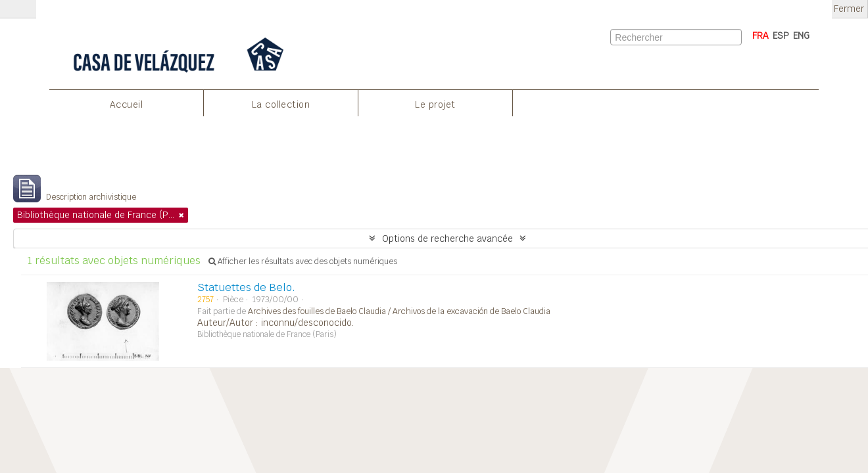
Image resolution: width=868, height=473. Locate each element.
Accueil (127, 104)
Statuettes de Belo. (246, 287)
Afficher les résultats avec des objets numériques (303, 261)
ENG (801, 35)
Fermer (849, 9)
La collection (281, 104)
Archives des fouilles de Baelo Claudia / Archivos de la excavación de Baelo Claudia (399, 311)
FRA (760, 35)
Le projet (435, 104)
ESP (781, 35)
